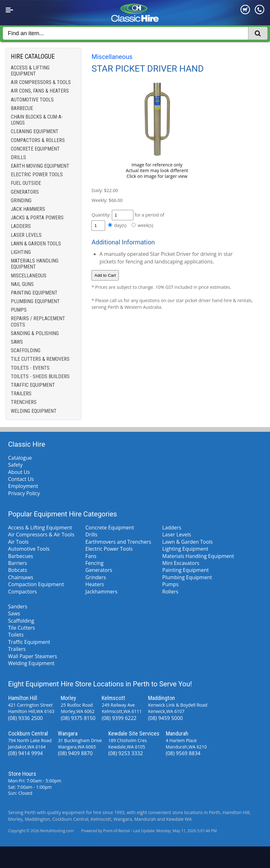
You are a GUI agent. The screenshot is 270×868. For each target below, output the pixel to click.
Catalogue (20, 458)
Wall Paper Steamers (33, 656)
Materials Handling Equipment (35, 264)
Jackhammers (101, 592)
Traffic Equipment (33, 385)
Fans (91, 556)
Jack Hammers (28, 209)
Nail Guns (22, 284)
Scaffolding (26, 350)
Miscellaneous (29, 276)
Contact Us (21, 479)
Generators (25, 192)
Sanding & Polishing (35, 333)
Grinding (21, 201)
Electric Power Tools (37, 175)
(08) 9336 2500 (26, 718)
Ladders (21, 226)
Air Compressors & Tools (41, 82)
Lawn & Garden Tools (36, 244)
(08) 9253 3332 (126, 753)
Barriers (18, 563)
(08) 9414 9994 (26, 753)
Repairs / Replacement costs (38, 321)
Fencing (94, 563)
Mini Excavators (181, 563)
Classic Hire (27, 444)
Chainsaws (21, 577)
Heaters (95, 584)
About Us (19, 472)
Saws (17, 342)
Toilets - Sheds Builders (40, 376)
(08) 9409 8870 (75, 753)
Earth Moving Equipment (40, 166)
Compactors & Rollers (38, 140)
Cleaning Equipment (35, 131)
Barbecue (22, 108)
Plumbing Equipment (35, 301)
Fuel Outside (26, 183)
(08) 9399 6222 (119, 718)
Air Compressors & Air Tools (41, 534)
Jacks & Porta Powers (37, 218)
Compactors (23, 592)
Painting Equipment (34, 293)
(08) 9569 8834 (183, 753)
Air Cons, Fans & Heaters (40, 91)
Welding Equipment (34, 411)
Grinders (96, 577)
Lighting (21, 252)
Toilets (16, 635)
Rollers (170, 592)
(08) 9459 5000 (165, 718)
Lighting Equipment (185, 549)
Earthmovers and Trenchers (118, 542)
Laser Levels (26, 235)
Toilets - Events (30, 368)
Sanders (18, 606)
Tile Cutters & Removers (40, 359)
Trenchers (24, 402)
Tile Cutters (22, 628)
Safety (16, 465)
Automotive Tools (32, 100)
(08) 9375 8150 (78, 718)
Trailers (21, 394)
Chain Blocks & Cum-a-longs (37, 120)
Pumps (19, 310)
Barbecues (21, 556)
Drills (18, 157)
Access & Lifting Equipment (30, 71)
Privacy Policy (24, 493)
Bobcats (18, 570)
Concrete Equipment (35, 149)
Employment (23, 486)
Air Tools (19, 542)
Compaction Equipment (36, 584)
